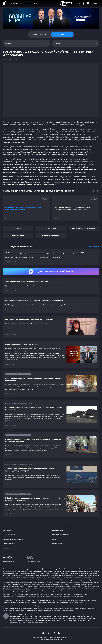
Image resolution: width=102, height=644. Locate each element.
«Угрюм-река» (71, 587)
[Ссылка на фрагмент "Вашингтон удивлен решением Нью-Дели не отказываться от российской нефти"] (76, 208)
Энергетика (51, 228)
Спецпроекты (7, 530)
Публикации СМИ (58, 544)
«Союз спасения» (59, 587)
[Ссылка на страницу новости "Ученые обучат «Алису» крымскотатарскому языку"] (51, 286)
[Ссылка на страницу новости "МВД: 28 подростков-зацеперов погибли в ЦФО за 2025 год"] (51, 327)
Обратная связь (58, 530)
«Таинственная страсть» (21, 589)
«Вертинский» (8, 589)
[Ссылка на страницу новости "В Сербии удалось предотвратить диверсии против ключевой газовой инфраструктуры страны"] (51, 504)
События (55, 539)
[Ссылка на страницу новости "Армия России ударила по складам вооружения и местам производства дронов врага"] (51, 474)
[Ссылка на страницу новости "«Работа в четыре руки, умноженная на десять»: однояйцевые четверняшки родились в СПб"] (51, 257)
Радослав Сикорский (51, 236)
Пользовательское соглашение (63, 526)
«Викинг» (80, 587)
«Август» (29, 587)
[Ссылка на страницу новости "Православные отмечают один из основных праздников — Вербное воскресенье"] (51, 384)
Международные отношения (84, 228)
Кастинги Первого (9, 544)
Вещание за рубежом (34, 559)
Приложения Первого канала (13, 539)
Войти (95, 3)
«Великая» (95, 587)
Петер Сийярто (18, 236)
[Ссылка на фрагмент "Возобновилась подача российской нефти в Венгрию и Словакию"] (26, 208)
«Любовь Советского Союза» (43, 587)
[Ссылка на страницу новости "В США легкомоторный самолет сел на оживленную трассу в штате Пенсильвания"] (51, 414)
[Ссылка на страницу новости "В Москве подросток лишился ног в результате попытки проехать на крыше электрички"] (51, 445)
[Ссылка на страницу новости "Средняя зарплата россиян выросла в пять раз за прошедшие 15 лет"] (51, 305)
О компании (7, 526)
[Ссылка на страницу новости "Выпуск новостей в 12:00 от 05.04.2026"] (51, 354)
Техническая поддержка (61, 535)
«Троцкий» (87, 587)
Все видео (6, 548)
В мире (18, 228)
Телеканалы (71, 610)
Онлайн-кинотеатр (9, 535)
